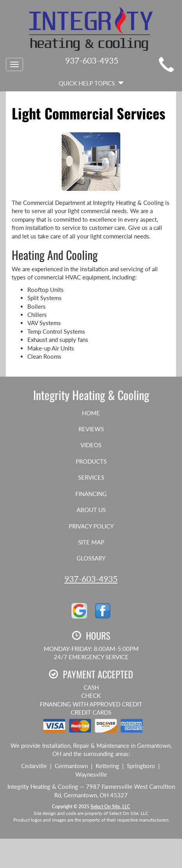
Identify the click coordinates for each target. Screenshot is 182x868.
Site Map (91, 542)
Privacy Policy (91, 526)
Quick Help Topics (91, 83)
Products (91, 461)
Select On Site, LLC (110, 807)
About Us (91, 510)
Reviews (91, 429)
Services (91, 477)
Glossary (91, 558)
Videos (91, 445)
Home (91, 413)
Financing (91, 494)
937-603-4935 (91, 579)
